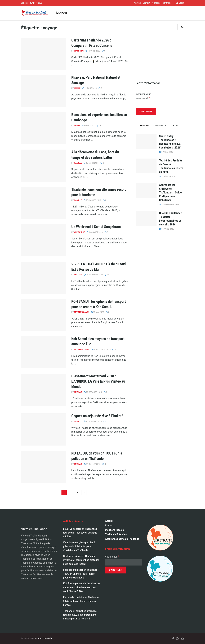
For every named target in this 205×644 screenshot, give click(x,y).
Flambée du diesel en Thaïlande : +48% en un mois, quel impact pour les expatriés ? (81, 574)
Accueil (137, 3)
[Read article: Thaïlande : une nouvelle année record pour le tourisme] (44, 203)
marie (77, 126)
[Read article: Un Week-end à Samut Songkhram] (44, 240)
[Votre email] (160, 104)
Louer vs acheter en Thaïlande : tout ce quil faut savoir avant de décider (80, 533)
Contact (146, 3)
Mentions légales (114, 530)
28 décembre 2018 (94, 275)
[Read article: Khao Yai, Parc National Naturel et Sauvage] (44, 91)
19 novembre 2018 (101, 349)
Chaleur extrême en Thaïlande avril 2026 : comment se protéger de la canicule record (81, 560)
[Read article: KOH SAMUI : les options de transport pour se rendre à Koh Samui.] (44, 315)
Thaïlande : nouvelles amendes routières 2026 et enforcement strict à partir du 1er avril (80, 615)
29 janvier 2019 (92, 200)
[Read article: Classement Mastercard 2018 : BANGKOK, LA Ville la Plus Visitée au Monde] (44, 390)
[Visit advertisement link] (160, 49)
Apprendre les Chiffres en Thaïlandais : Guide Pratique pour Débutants (170, 192)
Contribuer (167, 3)
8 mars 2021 (88, 126)
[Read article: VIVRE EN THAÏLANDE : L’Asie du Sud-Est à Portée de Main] (44, 278)
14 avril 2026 (93, 51)
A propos (156, 3)
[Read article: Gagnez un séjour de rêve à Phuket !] (44, 429)
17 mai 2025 (97, 312)
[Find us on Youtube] (182, 639)
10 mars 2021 (91, 163)
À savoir (61, 13)
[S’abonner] (146, 112)
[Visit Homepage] (35, 13)
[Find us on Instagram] (177, 639)
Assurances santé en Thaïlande (122, 539)
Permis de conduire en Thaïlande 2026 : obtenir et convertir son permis (81, 601)
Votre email (143, 98)
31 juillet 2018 (92, 464)
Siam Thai (79, 51)
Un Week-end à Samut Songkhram (96, 227)
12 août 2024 (90, 88)
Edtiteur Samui (82, 312)
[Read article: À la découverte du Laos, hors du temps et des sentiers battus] (44, 166)
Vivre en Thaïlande (43, 638)
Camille (78, 163)
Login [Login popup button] (180, 3)
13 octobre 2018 (93, 421)
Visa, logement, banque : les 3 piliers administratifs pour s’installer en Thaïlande (79, 546)
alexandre (79, 232)
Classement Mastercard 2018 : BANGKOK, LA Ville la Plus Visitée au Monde (98, 381)
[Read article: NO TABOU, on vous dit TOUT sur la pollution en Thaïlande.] (44, 467)
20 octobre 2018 (93, 392)
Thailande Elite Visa (116, 534)
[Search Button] (183, 27)
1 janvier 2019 (95, 232)
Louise (77, 88)
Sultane (78, 275)
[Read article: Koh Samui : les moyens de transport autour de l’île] (44, 352)
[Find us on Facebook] (173, 639)
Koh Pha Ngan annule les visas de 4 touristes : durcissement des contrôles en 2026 (81, 587)
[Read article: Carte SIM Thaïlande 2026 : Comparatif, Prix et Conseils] (44, 54)
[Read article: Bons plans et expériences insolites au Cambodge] (44, 128)
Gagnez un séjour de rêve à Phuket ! (97, 416)
